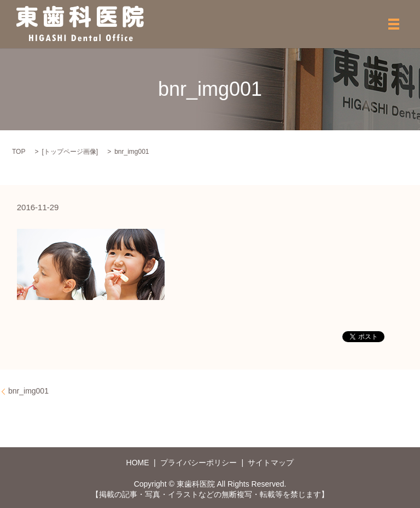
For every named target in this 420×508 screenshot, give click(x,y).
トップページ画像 (70, 152)
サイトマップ (271, 463)
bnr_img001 (28, 391)
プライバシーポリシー (199, 463)
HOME (138, 463)
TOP (19, 152)
